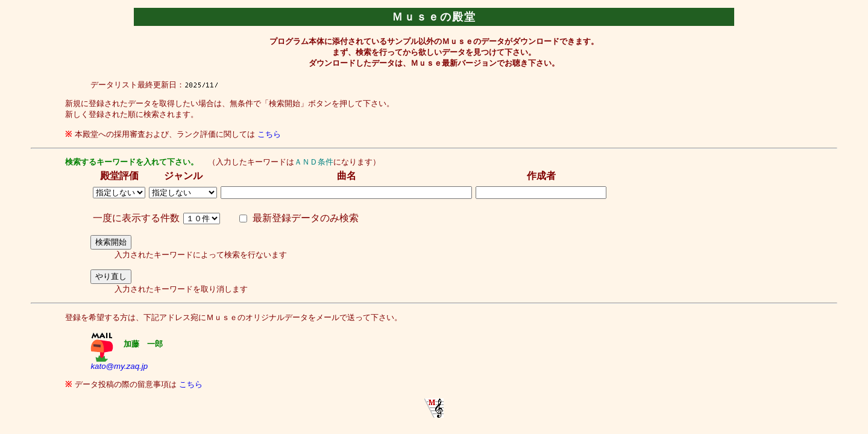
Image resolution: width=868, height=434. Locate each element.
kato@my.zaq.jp (119, 366)
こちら (269, 134)
